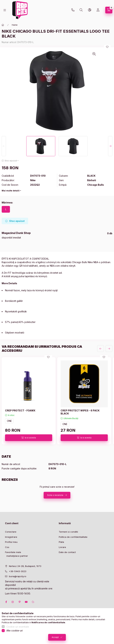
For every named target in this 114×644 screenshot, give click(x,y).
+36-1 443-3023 (73, 10)
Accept (55, 637)
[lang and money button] (90, 10)
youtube (26, 602)
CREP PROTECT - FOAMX (20, 410)
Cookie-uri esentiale (18, 627)
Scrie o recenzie (55, 495)
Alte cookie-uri (15, 631)
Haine (15, 25)
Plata (61, 542)
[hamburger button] (5, 10)
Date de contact (67, 552)
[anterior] (101, 349)
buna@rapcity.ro (18, 576)
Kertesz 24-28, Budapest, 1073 (25, 566)
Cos (7, 547)
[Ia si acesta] (29, 438)
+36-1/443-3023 (18, 571)
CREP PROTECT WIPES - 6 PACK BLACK (80, 412)
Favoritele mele (13, 552)
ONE (9, 421)
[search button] (81, 10)
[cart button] (109, 10)
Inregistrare (11, 537)
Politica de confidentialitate (73, 537)
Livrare (62, 547)
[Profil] (98, 10)
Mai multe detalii (11, 191)
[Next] (110, 146)
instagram (13, 602)
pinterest (20, 602)
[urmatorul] (109, 349)
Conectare (11, 532)
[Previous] (4, 146)
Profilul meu (11, 542)
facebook (6, 602)
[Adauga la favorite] (107, 47)
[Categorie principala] (3, 25)
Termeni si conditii (68, 532)
